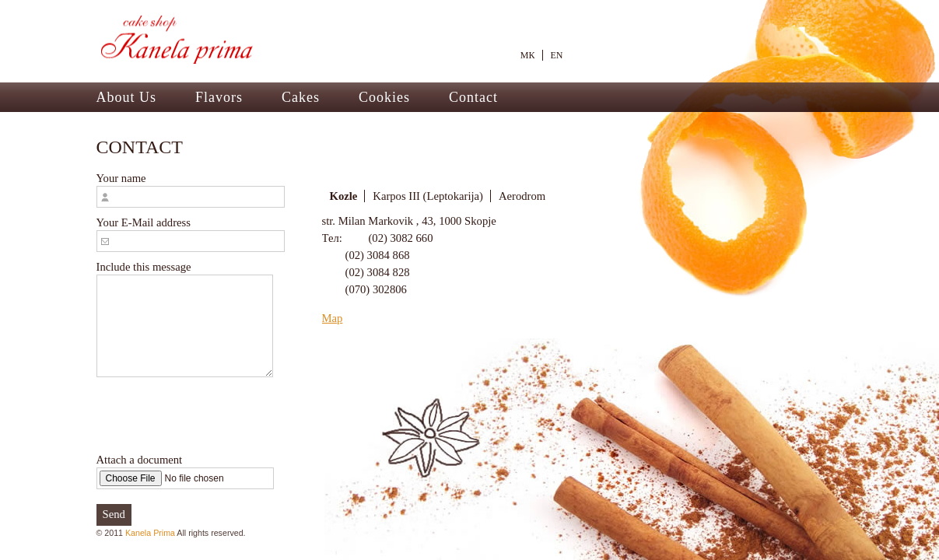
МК (528, 55)
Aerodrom (522, 196)
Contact (473, 97)
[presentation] (215, 415)
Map (333, 318)
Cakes (301, 97)
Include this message (185, 319)
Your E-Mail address (191, 234)
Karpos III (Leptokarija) (428, 196)
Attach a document (185, 471)
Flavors (219, 97)
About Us (127, 97)
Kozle (344, 196)
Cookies (384, 97)
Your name (191, 190)
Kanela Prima (150, 533)
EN (557, 55)
